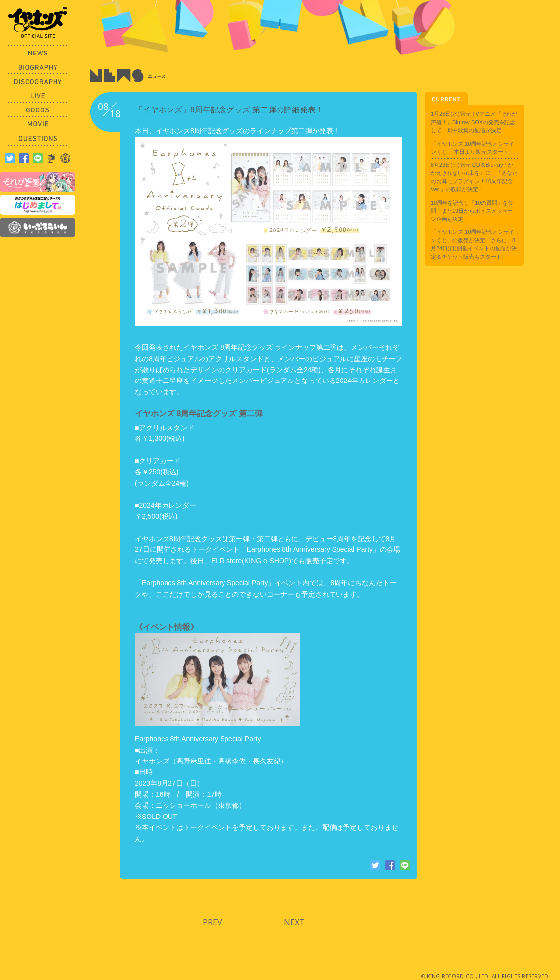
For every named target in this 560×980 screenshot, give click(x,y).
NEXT (294, 922)
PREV (212, 922)
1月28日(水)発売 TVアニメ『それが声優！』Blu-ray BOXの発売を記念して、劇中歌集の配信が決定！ (474, 122)
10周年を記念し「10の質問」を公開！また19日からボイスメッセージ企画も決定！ (472, 211)
